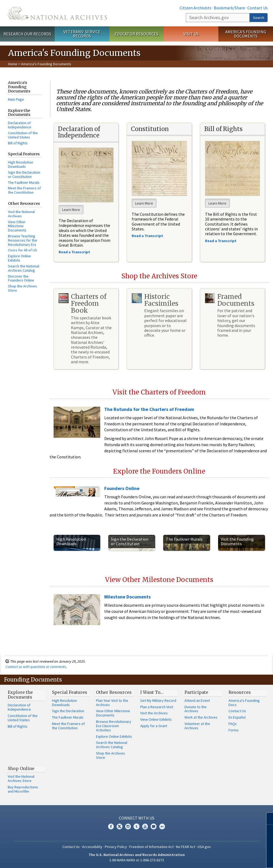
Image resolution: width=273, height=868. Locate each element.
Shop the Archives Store (23, 288)
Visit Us (191, 34)
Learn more (226, 858)
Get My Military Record (158, 700)
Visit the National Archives (21, 214)
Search (259, 18)
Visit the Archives (154, 713)
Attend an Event (197, 700)
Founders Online (122, 488)
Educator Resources (136, 34)
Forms (234, 730)
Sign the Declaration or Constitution (24, 174)
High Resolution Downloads (21, 164)
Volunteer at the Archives (197, 726)
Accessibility (92, 847)
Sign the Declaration (68, 711)
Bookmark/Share (229, 8)
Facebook (111, 826)
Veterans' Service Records (82, 34)
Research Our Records (27, 34)
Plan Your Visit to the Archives (112, 703)
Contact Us (258, 8)
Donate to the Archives (196, 709)
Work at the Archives (201, 717)
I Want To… (152, 692)
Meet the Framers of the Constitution (24, 190)
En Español (237, 717)
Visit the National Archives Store (21, 779)
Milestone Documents (127, 597)
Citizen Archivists (196, 8)
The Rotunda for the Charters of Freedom (149, 409)
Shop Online (21, 768)
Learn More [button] (71, 210)
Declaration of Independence (20, 125)
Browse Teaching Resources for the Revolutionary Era (23, 240)
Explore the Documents (20, 695)
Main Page (16, 99)
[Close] (267, 819)
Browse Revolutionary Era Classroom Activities (114, 726)
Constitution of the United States (23, 135)
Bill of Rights (18, 143)
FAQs (233, 724)
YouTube (145, 826)
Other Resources (114, 692)
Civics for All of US (23, 250)
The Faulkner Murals (24, 182)
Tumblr (136, 826)
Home (13, 64)
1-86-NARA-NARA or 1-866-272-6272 (137, 860)
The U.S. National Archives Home (57, 13)
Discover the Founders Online (21, 278)
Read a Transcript (221, 241)
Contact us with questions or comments (36, 667)
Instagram (128, 826)
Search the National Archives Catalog (24, 268)
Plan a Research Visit (157, 707)
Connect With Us (137, 818)
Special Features (70, 692)
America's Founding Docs (244, 703)
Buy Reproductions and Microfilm (23, 789)
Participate (196, 692)
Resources (240, 692)
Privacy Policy (116, 847)
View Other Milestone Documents (17, 226)
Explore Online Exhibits (19, 258)
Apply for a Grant (154, 726)
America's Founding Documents (246, 34)
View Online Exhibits (156, 719)
